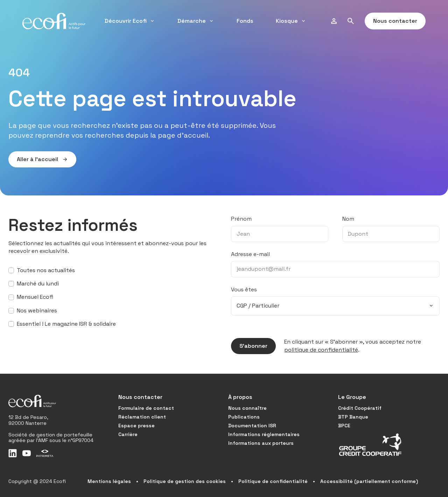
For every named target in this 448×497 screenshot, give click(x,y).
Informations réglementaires (264, 434)
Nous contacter (391, 21)
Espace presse (136, 426)
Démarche (196, 21)
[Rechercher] (351, 21)
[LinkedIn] (13, 453)
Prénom (241, 219)
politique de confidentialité (321, 350)
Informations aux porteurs (261, 443)
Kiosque (291, 21)
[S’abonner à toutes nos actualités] (11, 270)
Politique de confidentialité (273, 481)
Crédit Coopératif (360, 408)
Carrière (128, 434)
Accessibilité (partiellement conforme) (369, 481)
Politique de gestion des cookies (185, 481)
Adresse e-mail (250, 254)
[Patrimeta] (45, 453)
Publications (244, 417)
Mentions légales (109, 481)
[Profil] (334, 21)
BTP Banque (353, 417)
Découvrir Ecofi (130, 21)
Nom (348, 219)
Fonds (245, 21)
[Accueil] (54, 21)
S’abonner (249, 346)
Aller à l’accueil (38, 159)
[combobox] (335, 306)
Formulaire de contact (146, 408)
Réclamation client (142, 417)
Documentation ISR (252, 426)
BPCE (344, 426)
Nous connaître (247, 408)
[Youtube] (27, 453)
